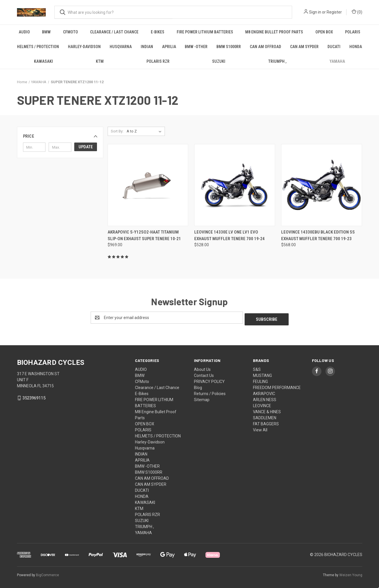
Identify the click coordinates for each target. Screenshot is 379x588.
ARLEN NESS (265, 398)
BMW (46, 32)
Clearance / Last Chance (114, 32)
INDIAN (147, 47)
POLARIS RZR (158, 61)
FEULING (260, 380)
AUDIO (24, 32)
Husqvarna (121, 47)
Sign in (315, 12)
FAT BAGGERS (266, 422)
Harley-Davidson (84, 47)
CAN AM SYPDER (304, 47)
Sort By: (117, 131)
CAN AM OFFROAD (265, 47)
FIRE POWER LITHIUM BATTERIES (205, 32)
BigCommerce (47, 573)
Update (86, 147)
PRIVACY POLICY (209, 380)
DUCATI (334, 47)
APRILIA (169, 47)
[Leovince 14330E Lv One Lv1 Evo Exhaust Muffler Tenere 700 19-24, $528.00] (235, 185)
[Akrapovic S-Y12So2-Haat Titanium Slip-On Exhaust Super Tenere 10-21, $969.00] (148, 185)
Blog (198, 386)
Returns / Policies (210, 392)
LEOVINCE (262, 404)
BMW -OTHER (196, 47)
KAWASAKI (43, 61)
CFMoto (71, 32)
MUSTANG (262, 374)
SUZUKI (219, 61)
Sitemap (202, 398)
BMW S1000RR (229, 47)
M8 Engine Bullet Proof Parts (274, 32)
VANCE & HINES (267, 410)
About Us (202, 368)
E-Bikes (158, 32)
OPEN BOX (324, 32)
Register (334, 12)
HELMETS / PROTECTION (38, 47)
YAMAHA (337, 61)
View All (260, 428)
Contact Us (204, 374)
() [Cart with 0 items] (357, 12)
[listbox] (145, 131)
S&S (257, 368)
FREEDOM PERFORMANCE (277, 386)
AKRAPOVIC (264, 392)
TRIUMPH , (277, 61)
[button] (60, 136)
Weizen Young (351, 573)
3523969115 (34, 397)
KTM (100, 61)
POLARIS (353, 32)
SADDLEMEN (265, 416)
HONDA (356, 47)
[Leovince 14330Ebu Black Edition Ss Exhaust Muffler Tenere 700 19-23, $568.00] (322, 185)
